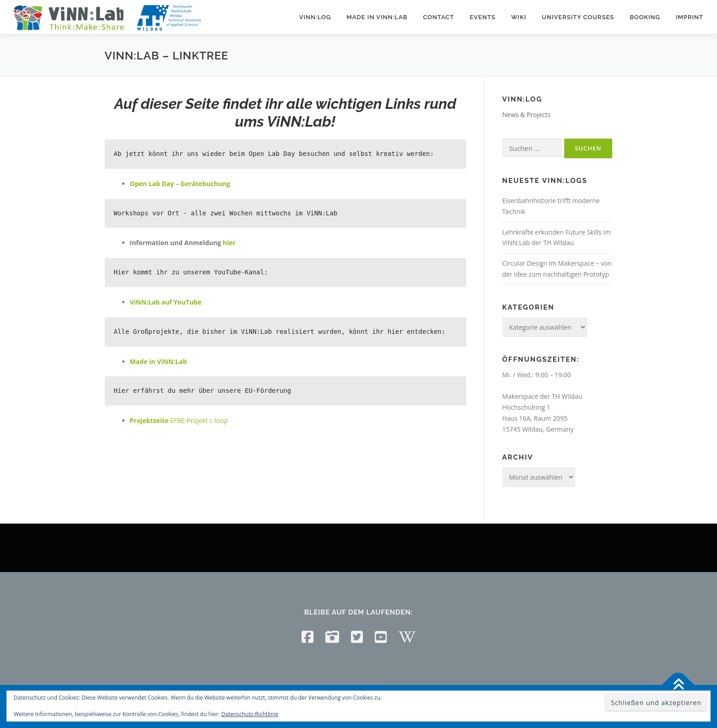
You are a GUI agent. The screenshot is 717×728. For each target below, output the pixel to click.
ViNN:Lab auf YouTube (166, 302)
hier (229, 243)
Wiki (519, 17)
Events (482, 17)
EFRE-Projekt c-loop (179, 420)
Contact (438, 17)
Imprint (690, 17)
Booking (645, 17)
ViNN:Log (315, 17)
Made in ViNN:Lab (377, 17)
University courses (578, 17)
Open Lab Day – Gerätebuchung (180, 184)
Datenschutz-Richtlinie (250, 714)
